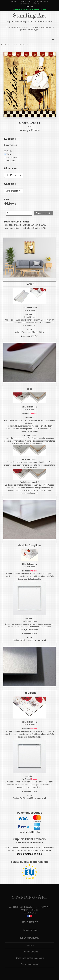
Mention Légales (30, 952)
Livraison (30, 945)
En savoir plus (11, 145)
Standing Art (29, 16)
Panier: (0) (29, 6)
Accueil (14, 2)
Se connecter (25, 4)
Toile (7, 154)
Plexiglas (9, 161)
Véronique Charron (26, 45)
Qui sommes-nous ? (41, 2)
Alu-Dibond (10, 158)
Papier (8, 151)
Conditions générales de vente (30, 958)
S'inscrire (36, 4)
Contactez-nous (25, 2)
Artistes (11, 45)
